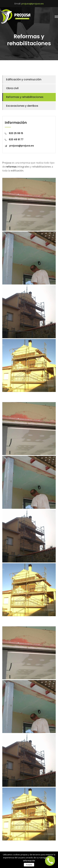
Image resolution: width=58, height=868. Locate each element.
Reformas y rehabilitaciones (25, 97)
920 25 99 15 (14, 133)
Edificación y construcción (24, 79)
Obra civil (12, 88)
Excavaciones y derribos (22, 106)
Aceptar (29, 865)
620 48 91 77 (14, 139)
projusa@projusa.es (33, 4)
